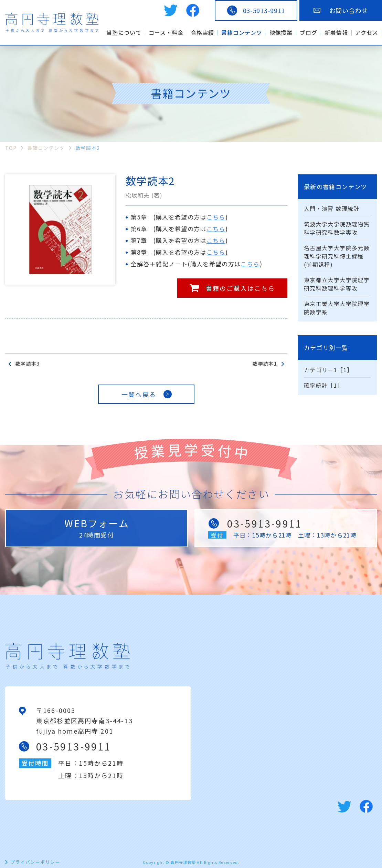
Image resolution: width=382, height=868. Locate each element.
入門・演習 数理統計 (332, 208)
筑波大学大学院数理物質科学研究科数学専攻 (337, 228)
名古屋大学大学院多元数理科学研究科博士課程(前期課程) (337, 256)
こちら (216, 217)
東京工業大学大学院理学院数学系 (337, 308)
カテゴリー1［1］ (328, 370)
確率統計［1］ (324, 385)
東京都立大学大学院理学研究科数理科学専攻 (337, 284)
